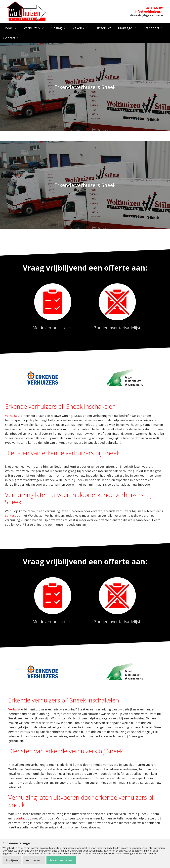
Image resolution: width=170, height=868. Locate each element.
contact (10, 516)
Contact (13, 38)
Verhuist (11, 416)
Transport (155, 28)
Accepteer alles (61, 860)
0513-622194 (154, 8)
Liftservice (103, 28)
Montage (129, 28)
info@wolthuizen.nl (149, 11)
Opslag (60, 28)
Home (12, 28)
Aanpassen (34, 860)
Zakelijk (82, 28)
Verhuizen (36, 28)
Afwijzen (12, 860)
